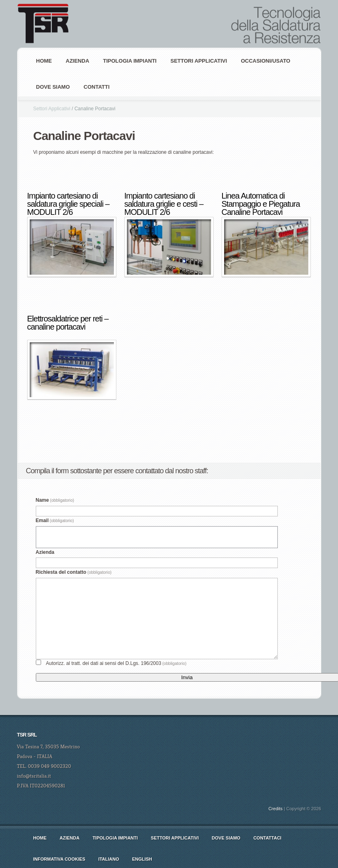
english (142, 859)
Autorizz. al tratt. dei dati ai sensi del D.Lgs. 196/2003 (116, 663)
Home (44, 61)
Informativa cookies (59, 859)
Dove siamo (53, 87)
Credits (276, 809)
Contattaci (267, 838)
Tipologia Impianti (130, 61)
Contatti (97, 87)
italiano (109, 859)
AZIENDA (78, 61)
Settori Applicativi (199, 61)
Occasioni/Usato (266, 61)
